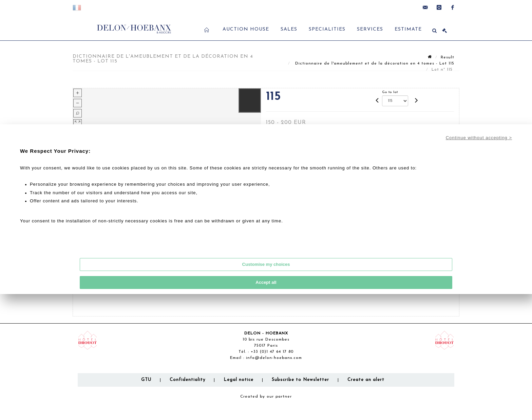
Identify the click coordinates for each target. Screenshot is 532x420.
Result (448, 57)
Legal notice (239, 380)
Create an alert (366, 380)
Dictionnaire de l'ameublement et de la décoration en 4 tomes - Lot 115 (374, 63)
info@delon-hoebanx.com (274, 358)
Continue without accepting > (479, 138)
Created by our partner (266, 397)
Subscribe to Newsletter (300, 380)
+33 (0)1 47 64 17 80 (272, 352)
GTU (146, 380)
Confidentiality (187, 380)
